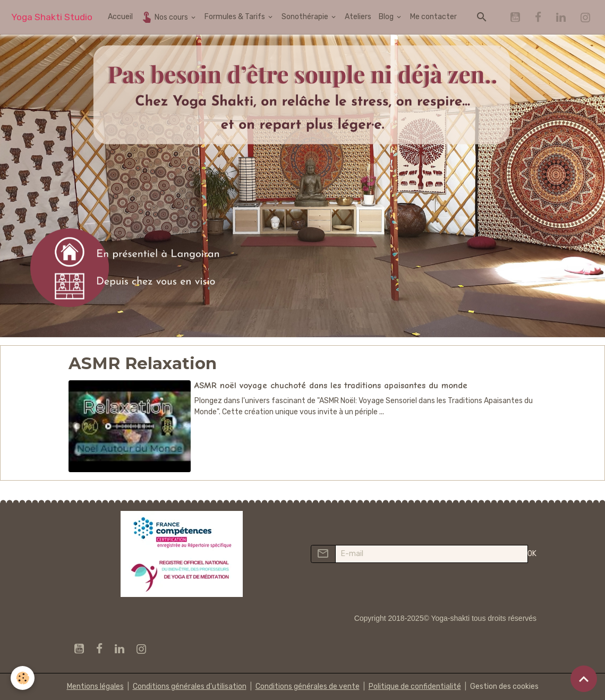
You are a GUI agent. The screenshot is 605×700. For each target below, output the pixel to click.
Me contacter (433, 17)
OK (532, 554)
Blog (387, 17)
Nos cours (165, 17)
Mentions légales (95, 686)
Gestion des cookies (504, 686)
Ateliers (358, 17)
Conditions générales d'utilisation (190, 686)
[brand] (52, 17)
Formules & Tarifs (236, 17)
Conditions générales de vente (308, 686)
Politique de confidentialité (415, 686)
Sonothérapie (306, 17)
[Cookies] (23, 678)
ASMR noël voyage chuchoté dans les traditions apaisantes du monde (331, 385)
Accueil (120, 17)
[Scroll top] (584, 679)
